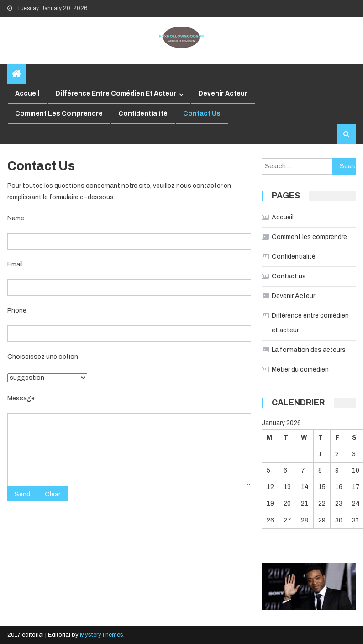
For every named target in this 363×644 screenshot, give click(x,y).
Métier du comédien (300, 370)
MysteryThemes (102, 635)
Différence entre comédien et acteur (116, 93)
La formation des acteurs (309, 350)
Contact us (202, 114)
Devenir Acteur (223, 93)
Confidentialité (143, 114)
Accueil (27, 93)
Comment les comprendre (59, 114)
